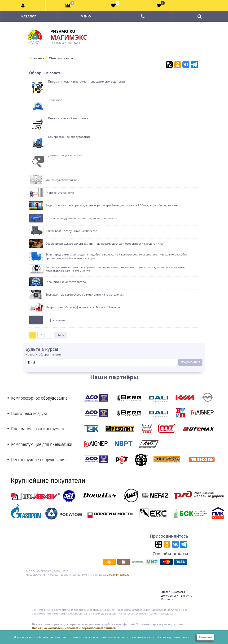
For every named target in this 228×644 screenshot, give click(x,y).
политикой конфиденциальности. (168, 637)
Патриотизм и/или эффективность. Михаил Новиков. (83, 307)
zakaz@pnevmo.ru (118, 575)
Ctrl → (61, 335)
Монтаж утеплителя (60, 193)
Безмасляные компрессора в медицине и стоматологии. (85, 295)
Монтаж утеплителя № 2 (62, 180)
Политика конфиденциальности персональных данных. (74, 628)
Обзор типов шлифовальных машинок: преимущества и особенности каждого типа (104, 244)
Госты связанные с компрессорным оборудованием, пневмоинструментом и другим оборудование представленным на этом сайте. (115, 269)
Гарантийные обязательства (66, 282)
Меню (86, 16)
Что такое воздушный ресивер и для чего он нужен (81, 218)
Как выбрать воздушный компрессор (72, 231)
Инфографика (55, 320)
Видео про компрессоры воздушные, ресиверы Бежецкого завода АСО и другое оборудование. (112, 205)
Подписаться (191, 362)
